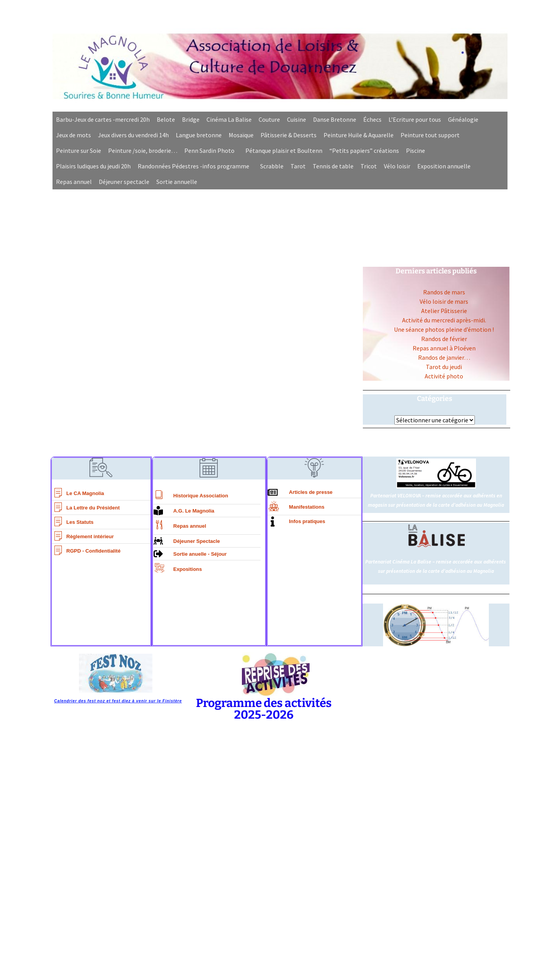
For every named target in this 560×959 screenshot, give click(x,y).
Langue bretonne (199, 135)
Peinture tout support (430, 135)
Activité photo (444, 376)
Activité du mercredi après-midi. (444, 320)
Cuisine (297, 119)
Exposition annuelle (444, 166)
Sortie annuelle (177, 182)
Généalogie (463, 119)
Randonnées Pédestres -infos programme (193, 166)
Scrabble (272, 166)
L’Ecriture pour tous (415, 119)
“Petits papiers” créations (364, 150)
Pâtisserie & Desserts (289, 135)
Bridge (191, 119)
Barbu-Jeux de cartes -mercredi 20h (103, 119)
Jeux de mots (73, 135)
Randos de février (444, 339)
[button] (211, 150)
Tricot (369, 166)
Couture (269, 119)
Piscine (416, 150)
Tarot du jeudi (444, 367)
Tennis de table (333, 166)
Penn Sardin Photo (209, 150)
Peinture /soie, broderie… (143, 150)
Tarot (298, 166)
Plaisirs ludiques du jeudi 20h (93, 166)
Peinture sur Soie (79, 150)
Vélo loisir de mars (444, 301)
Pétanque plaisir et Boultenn (284, 150)
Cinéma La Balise (229, 119)
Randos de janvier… (444, 357)
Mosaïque (241, 135)
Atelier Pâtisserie (444, 311)
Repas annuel (74, 182)
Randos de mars (444, 292)
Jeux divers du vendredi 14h (133, 135)
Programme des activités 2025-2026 (264, 709)
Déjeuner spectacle (124, 182)
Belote (166, 119)
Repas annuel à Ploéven (444, 348)
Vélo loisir (397, 166)
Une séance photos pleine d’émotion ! (444, 329)
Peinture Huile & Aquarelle (359, 135)
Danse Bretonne (335, 119)
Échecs (372, 119)
